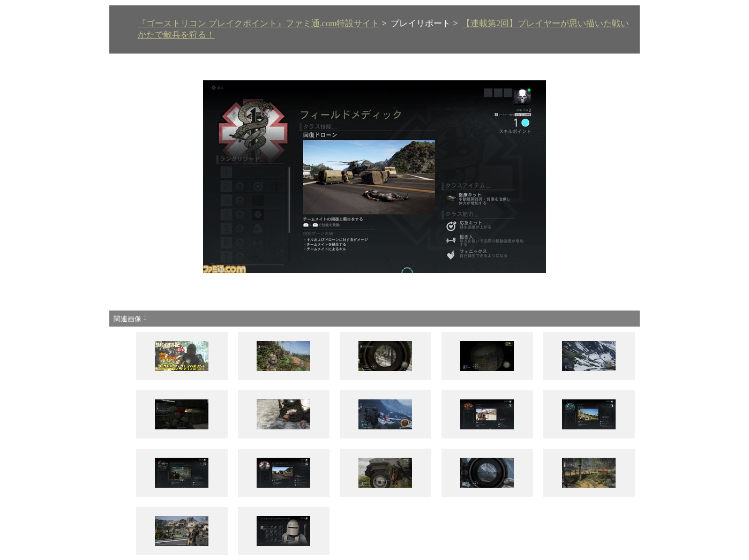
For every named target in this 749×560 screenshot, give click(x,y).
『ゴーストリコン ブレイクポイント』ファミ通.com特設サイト (259, 23)
